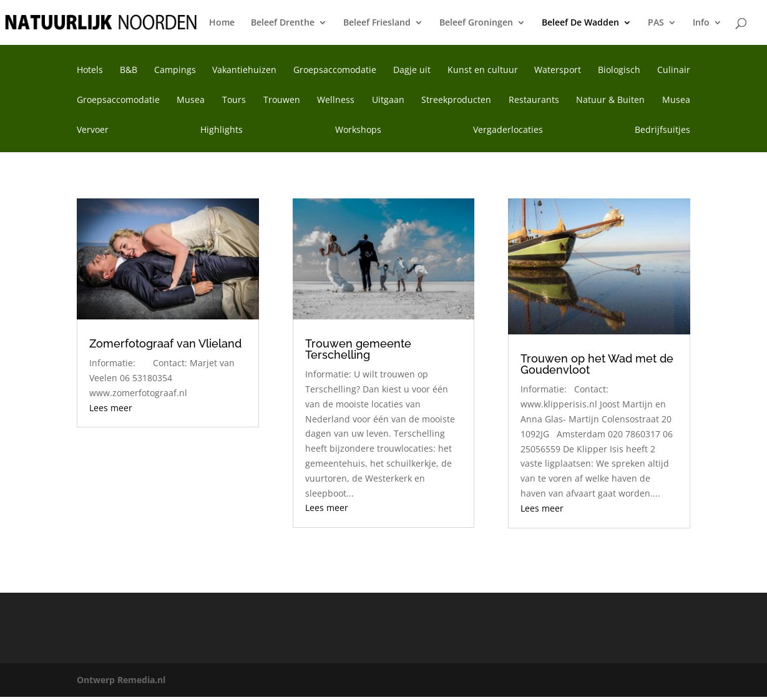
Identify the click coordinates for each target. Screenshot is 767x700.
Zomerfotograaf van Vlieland (165, 343)
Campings (175, 70)
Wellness (336, 100)
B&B (129, 70)
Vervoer (93, 130)
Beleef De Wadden (580, 23)
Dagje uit (412, 70)
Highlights (222, 130)
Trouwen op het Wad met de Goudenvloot (597, 364)
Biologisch (619, 70)
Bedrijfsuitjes (662, 130)
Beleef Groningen (476, 23)
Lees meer (111, 408)
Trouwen (282, 100)
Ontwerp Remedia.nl (121, 680)
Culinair (674, 70)
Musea (191, 100)
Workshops (358, 130)
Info (701, 23)
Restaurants (534, 100)
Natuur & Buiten (610, 100)
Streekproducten (456, 100)
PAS (656, 23)
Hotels (90, 70)
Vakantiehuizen (244, 70)
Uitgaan (388, 100)
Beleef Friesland (377, 23)
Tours (234, 100)
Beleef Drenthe (283, 23)
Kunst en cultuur (483, 70)
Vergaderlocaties (508, 130)
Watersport (558, 70)
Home (222, 23)
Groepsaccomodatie (335, 70)
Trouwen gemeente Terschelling (358, 349)
